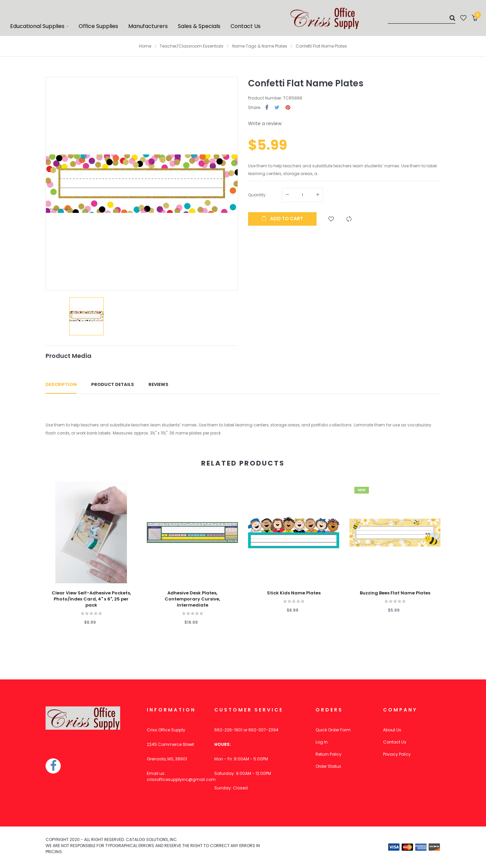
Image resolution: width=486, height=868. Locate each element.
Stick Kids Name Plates (294, 593)
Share (267, 108)
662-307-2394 (263, 730)
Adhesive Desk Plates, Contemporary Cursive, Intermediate (192, 599)
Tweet (277, 108)
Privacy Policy (397, 754)
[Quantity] (302, 195)
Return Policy (329, 754)
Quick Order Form (333, 730)
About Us (392, 730)
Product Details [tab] (113, 384)
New (362, 490)
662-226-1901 (228, 730)
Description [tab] (61, 384)
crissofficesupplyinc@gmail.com (181, 779)
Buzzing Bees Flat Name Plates (395, 593)
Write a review (265, 123)
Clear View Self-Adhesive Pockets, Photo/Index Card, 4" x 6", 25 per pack (91, 599)
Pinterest (288, 108)
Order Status (328, 766)
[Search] (422, 18)
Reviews (158, 384)
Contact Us (395, 742)
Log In (322, 742)
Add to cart (282, 219)
